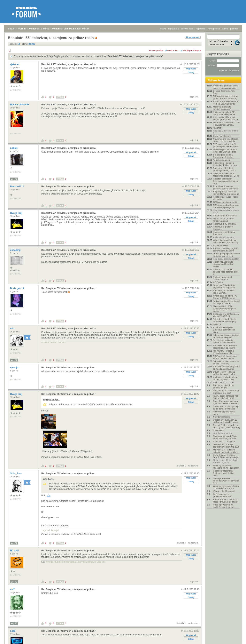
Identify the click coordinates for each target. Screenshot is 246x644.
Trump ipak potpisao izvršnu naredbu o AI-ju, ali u (226, 255)
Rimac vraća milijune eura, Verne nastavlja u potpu (226, 103)
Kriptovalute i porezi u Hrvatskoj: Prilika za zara (225, 164)
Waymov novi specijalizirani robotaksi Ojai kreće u (226, 487)
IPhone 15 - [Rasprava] (224, 491)
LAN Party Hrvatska (223, 433)
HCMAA (15, 551)
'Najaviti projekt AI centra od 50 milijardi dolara (226, 302)
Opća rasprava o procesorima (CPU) (222, 495)
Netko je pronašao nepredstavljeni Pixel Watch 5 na (226, 481)
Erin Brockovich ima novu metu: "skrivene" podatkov (225, 501)
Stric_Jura (16, 473)
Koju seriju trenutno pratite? (226, 259)
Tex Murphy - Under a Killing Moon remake (223, 352)
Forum (22, 29)
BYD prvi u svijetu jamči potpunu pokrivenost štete (225, 145)
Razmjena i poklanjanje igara (224, 413)
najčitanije (201, 29)
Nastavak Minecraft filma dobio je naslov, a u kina (225, 437)
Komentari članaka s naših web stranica (74, 29)
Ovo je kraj (16, 213)
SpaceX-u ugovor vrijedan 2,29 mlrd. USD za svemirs (226, 402)
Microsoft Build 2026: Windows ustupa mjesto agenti (224, 309)
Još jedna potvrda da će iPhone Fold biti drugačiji (225, 320)
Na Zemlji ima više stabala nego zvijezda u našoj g (226, 140)
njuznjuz (15, 368)
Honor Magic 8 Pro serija (225, 216)
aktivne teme (187, 29)
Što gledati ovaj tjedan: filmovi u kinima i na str (224, 341)
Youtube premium (221, 160)
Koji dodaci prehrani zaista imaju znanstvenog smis (226, 87)
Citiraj (191, 72)
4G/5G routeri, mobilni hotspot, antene (224, 220)
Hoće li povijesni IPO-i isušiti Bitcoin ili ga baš (224, 506)
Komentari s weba (39, 29)
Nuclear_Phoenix (20, 105)
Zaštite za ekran (221, 245)
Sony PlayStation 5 (222, 136)
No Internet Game (222, 417)
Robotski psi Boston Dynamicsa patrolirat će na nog (226, 181)
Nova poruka (193, 37)
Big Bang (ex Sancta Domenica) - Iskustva (223, 156)
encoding (16, 250)
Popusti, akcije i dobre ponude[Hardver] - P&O (224, 169)
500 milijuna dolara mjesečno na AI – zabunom (226, 467)
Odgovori (191, 69)
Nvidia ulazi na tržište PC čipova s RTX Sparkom (225, 297)
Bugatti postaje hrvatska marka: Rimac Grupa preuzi (226, 193)
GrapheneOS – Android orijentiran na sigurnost (224, 286)
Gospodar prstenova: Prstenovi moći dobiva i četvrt (224, 473)
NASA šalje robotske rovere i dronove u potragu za (226, 206)
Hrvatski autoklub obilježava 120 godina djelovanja (226, 368)
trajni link (194, 97)
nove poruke (214, 29)
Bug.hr (12, 29)
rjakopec (15, 64)
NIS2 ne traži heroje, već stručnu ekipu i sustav (225, 357)
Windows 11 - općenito (224, 441)
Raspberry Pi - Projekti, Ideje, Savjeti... (224, 292)
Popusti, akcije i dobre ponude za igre (224, 386)
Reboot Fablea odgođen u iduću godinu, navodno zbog (227, 426)
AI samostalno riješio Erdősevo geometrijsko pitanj (224, 330)
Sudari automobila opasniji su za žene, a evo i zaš (226, 408)
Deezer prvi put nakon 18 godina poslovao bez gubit (226, 421)
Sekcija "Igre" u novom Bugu (224, 92)
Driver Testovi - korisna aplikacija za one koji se (224, 373)
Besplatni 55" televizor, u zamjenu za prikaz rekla (135, 56)
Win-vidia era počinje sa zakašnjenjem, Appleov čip (226, 241)
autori (225, 29)
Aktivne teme (216, 80)
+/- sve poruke (156, 50)
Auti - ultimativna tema (224, 237)
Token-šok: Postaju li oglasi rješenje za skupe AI (226, 336)
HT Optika (218, 282)
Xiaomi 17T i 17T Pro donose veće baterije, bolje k (226, 272)
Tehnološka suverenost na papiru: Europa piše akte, (226, 97)
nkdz (13, 631)
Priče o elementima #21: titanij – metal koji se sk (225, 113)
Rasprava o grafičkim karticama (223, 228)
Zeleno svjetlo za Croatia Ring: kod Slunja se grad (225, 151)
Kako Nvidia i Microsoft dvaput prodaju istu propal (225, 118)
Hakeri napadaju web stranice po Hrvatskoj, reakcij (223, 264)
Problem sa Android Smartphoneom (222, 278)
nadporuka (193, 466)
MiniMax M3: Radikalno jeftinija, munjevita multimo (226, 451)
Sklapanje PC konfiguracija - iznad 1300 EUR (226, 315)
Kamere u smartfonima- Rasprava (224, 233)
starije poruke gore (192, 50)
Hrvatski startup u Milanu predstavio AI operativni (225, 347)
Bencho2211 (17, 187)
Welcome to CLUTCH (223, 382)
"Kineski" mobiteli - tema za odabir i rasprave (226, 362)
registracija (174, 29)
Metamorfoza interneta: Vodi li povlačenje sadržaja (227, 124)
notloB (14, 148)
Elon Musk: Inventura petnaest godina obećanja (225, 187)
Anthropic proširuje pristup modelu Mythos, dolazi (226, 378)
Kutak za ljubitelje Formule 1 (226, 132)
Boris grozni (17, 288)
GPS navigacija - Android (225, 202)
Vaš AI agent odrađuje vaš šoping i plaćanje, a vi (226, 397)
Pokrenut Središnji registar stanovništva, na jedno (226, 250)
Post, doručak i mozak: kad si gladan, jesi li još (226, 392)
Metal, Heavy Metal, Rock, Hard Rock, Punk (226, 461)
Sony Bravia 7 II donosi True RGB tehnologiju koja (226, 456)
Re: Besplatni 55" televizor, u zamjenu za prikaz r (68, 187)
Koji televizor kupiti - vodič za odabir (225, 198)
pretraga (234, 29)
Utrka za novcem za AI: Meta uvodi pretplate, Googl (226, 175)
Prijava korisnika (218, 54)
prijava (163, 29)
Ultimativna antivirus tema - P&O (226, 211)
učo (13, 329)
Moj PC (14, 179)
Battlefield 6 (219, 430)
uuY (13, 589)
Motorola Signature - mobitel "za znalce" (223, 108)
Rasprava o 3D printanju (225, 224)
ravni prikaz (173, 50)
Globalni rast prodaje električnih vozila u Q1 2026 (226, 446)
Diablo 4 (217, 324)
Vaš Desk (218, 128)
